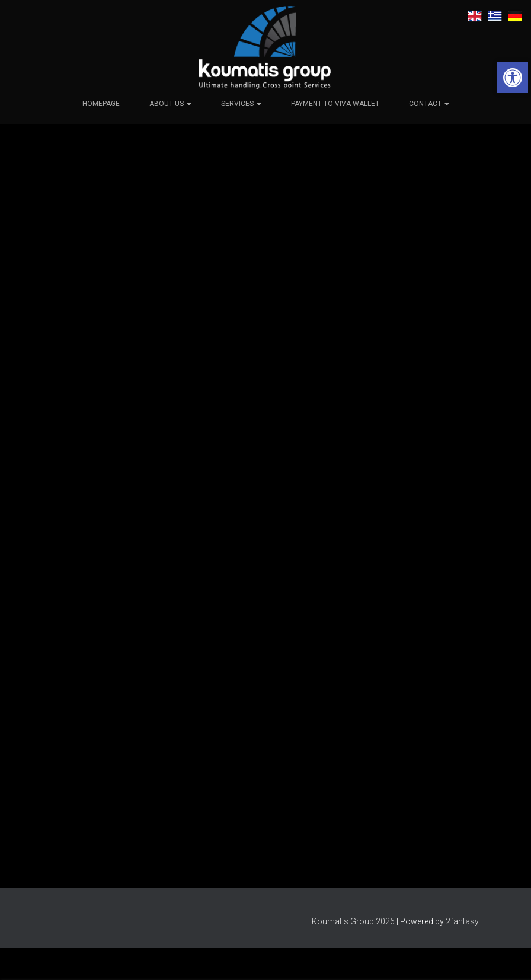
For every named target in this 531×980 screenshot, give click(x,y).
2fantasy (462, 921)
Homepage (101, 103)
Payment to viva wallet (335, 103)
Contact (429, 103)
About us (170, 103)
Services (241, 103)
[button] (513, 78)
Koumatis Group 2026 (353, 921)
